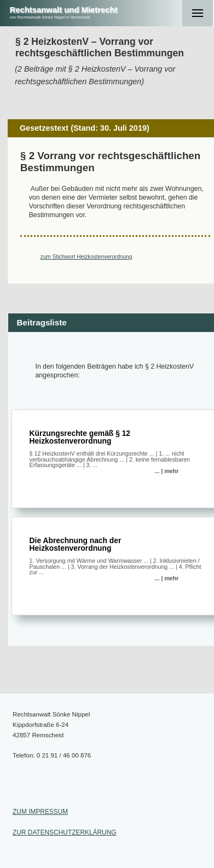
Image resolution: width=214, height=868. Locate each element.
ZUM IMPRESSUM (40, 812)
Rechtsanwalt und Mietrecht (64, 10)
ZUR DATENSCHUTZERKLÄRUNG (64, 832)
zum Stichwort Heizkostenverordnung (86, 257)
